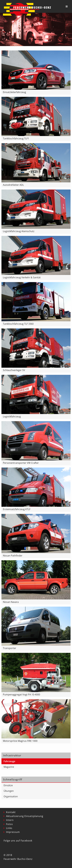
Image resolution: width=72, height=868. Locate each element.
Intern (10, 820)
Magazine (9, 767)
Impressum (13, 832)
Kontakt (11, 812)
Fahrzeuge (9, 761)
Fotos (9, 824)
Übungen (9, 791)
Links (9, 828)
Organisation (11, 796)
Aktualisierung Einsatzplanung (25, 816)
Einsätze (8, 785)
